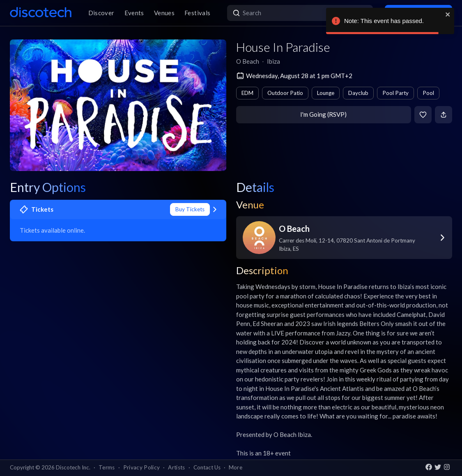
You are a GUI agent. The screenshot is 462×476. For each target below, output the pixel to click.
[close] (448, 14)
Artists (176, 467)
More (236, 467)
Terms (107, 467)
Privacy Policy (142, 467)
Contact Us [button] (207, 467)
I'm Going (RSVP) (323, 114)
